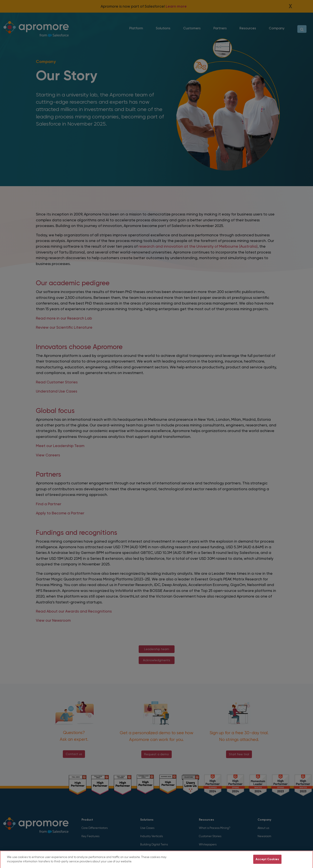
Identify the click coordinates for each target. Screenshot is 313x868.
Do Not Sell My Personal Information (224, 863)
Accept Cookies (267, 863)
